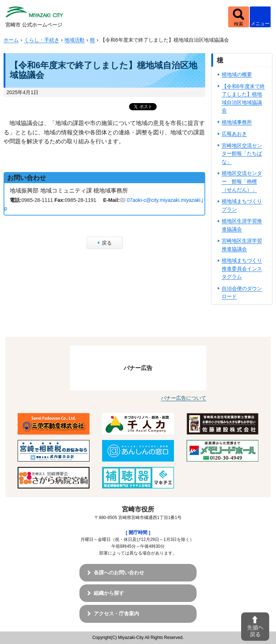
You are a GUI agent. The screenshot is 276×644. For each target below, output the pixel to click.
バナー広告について (184, 398)
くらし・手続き (42, 40)
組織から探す (109, 593)
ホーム (11, 40)
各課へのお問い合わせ (119, 573)
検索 (239, 24)
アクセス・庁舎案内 (116, 613)
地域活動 (74, 40)
